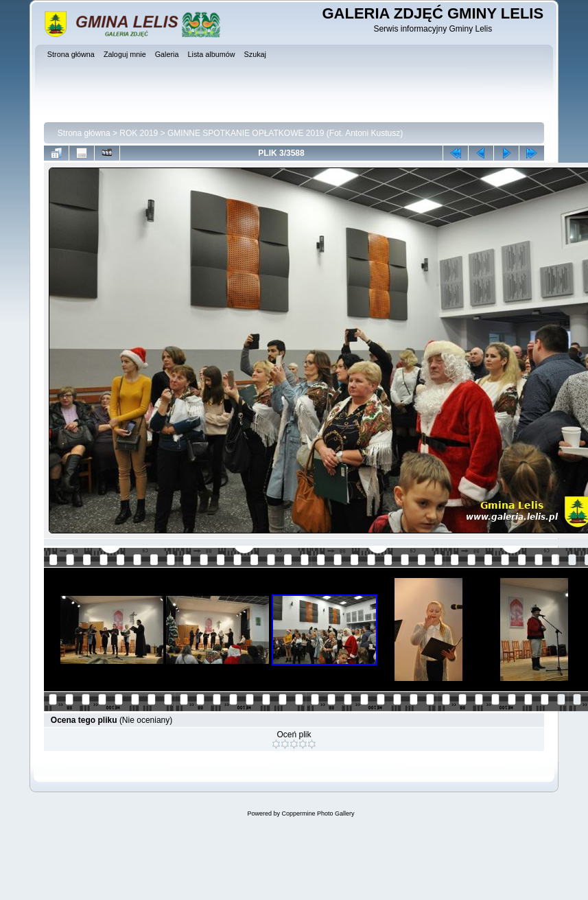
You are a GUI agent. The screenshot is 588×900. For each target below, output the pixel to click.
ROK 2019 (139, 133)
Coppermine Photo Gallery (318, 814)
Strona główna (84, 133)
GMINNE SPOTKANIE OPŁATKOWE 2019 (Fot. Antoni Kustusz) (285, 133)
